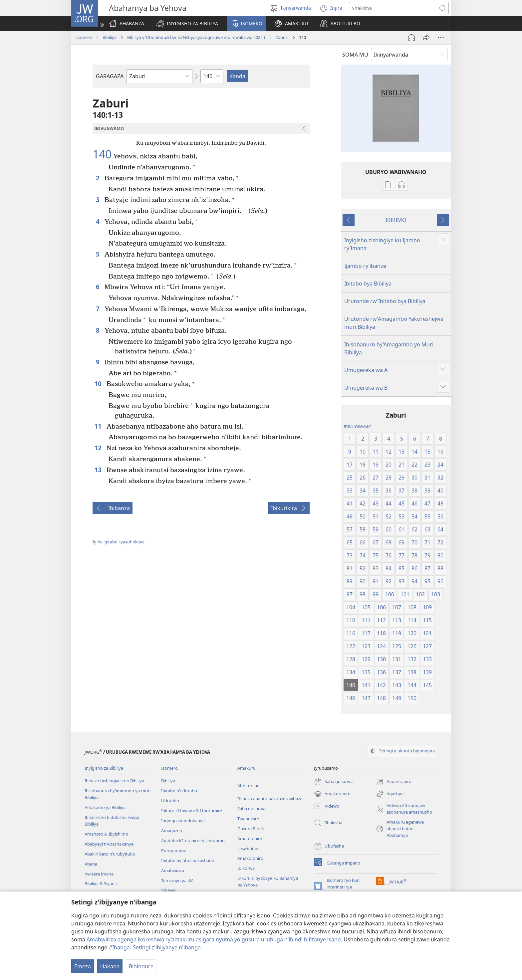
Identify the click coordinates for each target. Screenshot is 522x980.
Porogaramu (174, 851)
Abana (91, 864)
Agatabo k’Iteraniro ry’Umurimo (193, 841)
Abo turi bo (249, 786)
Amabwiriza (173, 871)
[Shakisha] (393, 8)
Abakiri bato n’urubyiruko (110, 854)
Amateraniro (250, 839)
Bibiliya (110, 37)
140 (102, 154)
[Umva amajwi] (411, 38)
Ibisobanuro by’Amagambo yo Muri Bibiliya (389, 348)
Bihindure (141, 966)
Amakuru (247, 768)
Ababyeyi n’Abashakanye (109, 844)
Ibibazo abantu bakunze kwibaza (270, 799)
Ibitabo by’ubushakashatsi (187, 861)
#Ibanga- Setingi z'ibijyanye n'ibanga (155, 947)
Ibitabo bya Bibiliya (368, 284)
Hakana (110, 966)
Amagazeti (172, 831)
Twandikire (248, 819)
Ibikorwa (246, 868)
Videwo (168, 890)
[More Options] (441, 38)
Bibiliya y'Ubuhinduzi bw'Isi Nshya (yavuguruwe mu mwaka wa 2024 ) (196, 37)
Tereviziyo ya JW (177, 881)
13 (99, 470)
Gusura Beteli (251, 829)
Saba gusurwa (251, 809)
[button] (187, 24)
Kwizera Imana (99, 874)
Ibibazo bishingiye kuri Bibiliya (114, 781)
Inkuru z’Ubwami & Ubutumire (192, 811)
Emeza (83, 966)
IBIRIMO (396, 220)
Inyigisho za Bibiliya (104, 768)
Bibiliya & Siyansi (101, 883)
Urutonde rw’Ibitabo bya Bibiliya (385, 301)
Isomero (84, 37)
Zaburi (282, 37)
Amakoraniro (250, 858)
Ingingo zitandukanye (183, 821)
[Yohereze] (426, 38)
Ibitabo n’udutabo (179, 791)
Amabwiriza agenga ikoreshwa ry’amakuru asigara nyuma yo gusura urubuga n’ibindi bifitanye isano (214, 939)
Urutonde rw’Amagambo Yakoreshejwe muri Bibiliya (394, 323)
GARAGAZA (110, 76)
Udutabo (170, 801)
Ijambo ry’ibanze (365, 266)
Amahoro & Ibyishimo (106, 834)
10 (99, 384)
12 (99, 448)
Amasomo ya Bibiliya (105, 807)
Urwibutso (248, 849)
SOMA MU (355, 55)
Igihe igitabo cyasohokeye (119, 542)
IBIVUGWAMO (358, 427)
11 (99, 426)
